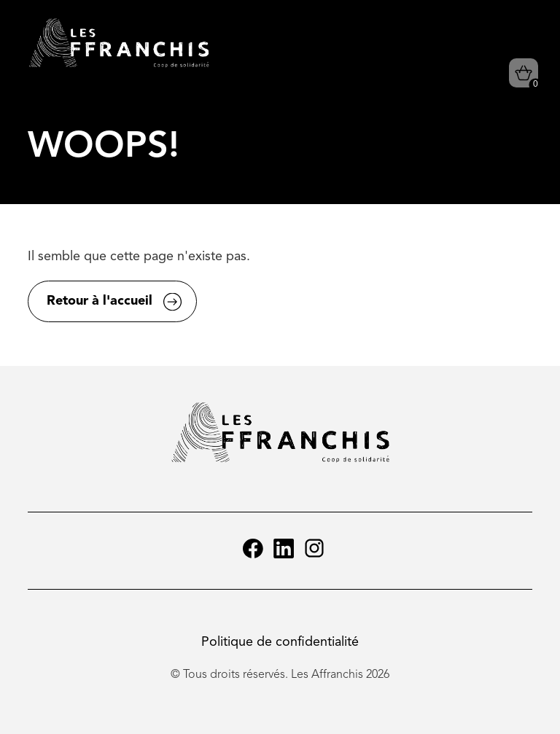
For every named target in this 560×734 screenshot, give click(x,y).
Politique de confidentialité (280, 642)
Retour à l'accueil (100, 301)
